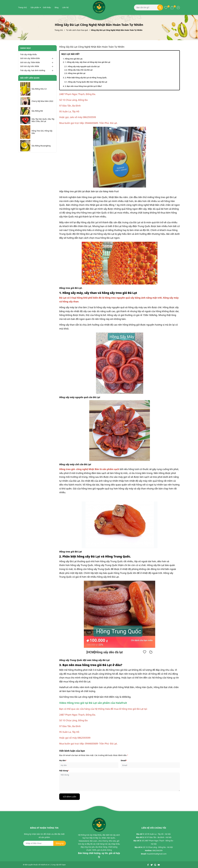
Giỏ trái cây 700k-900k (30, 62)
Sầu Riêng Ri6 (37, 111)
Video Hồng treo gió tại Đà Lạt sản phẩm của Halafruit (93, 703)
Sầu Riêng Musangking (41, 146)
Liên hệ (65, 7)
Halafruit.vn (45, 865)
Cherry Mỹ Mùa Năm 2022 (42, 101)
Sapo (64, 865)
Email (124, 760)
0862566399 (157, 850)
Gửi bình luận (70, 797)
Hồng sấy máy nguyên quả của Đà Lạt (84, 66)
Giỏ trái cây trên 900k (30, 66)
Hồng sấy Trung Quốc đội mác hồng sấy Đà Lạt (87, 82)
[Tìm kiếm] (160, 7)
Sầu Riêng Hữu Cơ (39, 89)
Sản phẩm (35, 7)
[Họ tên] (89, 765)
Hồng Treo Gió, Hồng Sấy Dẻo (42, 132)
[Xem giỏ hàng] (172, 7)
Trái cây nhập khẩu (29, 54)
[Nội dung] (120, 782)
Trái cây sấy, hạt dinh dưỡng (33, 70)
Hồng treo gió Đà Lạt (77, 73)
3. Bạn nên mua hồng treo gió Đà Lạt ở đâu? (83, 86)
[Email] (150, 765)
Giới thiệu (47, 7)
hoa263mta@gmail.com (157, 854)
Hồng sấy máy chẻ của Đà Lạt (80, 70)
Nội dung (64, 771)
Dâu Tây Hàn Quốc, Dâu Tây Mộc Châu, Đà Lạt (43, 120)
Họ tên (63, 760)
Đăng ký (60, 843)
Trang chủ (22, 7)
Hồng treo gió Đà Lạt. (74, 59)
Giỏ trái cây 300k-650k (30, 58)
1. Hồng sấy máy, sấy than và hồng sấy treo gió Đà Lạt (87, 62)
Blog (57, 7)
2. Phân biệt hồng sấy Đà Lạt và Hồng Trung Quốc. (86, 78)
